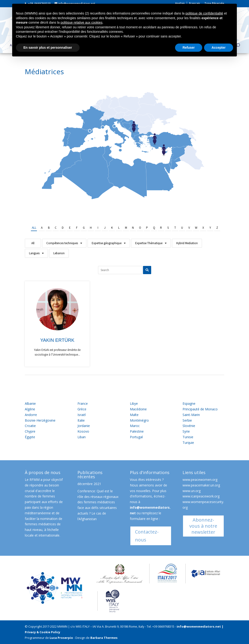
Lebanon (59, 253)
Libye (134, 403)
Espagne (189, 403)
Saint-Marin (191, 415)
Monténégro (139, 420)
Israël (82, 415)
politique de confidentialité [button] (204, 13)
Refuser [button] (189, 48)
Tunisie (188, 437)
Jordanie (84, 426)
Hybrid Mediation (187, 243)
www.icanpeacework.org (201, 496)
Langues (34, 253)
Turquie (188, 443)
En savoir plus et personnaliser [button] (48, 48)
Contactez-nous (147, 536)
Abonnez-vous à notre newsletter (203, 526)
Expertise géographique (107, 243)
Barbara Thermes (104, 638)
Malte (134, 415)
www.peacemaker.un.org (201, 485)
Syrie (186, 431)
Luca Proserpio (61, 638)
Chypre (30, 431)
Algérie (30, 409)
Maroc (135, 426)
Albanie (30, 403)
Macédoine (138, 409)
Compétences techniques (62, 243)
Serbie (187, 420)
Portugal (136, 437)
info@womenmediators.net (199, 626)
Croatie (30, 426)
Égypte (30, 437)
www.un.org (192, 491)
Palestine (137, 431)
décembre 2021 (89, 484)
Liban (82, 437)
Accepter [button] (219, 48)
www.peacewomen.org (200, 480)
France (83, 403)
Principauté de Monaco (200, 409)
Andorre (31, 415)
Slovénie (189, 426)
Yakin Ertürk (57, 340)
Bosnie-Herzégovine (40, 420)
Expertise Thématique (149, 243)
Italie (81, 420)
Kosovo (83, 431)
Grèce (82, 409)
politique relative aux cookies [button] (82, 22)
